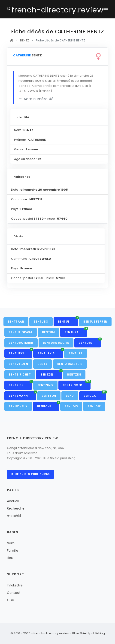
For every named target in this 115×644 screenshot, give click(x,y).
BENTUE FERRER (95, 322)
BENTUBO (41, 322)
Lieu (10, 558)
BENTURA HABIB (21, 343)
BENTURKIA (50, 352)
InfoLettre (15, 585)
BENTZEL (51, 373)
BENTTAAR (16, 322)
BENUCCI (95, 394)
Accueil (13, 501)
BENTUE (68, 320)
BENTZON (49, 396)
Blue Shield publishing (30, 474)
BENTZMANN (23, 394)
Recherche (16, 508)
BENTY (43, 364)
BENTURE (90, 341)
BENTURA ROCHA (56, 343)
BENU (70, 396)
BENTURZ (76, 353)
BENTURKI (21, 352)
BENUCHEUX (18, 406)
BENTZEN (74, 374)
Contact (14, 593)
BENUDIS (71, 406)
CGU (11, 600)
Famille (13, 551)
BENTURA (76, 331)
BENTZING (45, 385)
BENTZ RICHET (20, 374)
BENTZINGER (77, 384)
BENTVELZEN (18, 364)
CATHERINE (22, 55)
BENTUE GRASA (21, 332)
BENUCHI (48, 405)
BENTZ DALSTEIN (70, 364)
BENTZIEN (20, 384)
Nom (11, 543)
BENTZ (25, 40)
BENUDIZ (94, 406)
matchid (14, 516)
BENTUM (48, 332)
